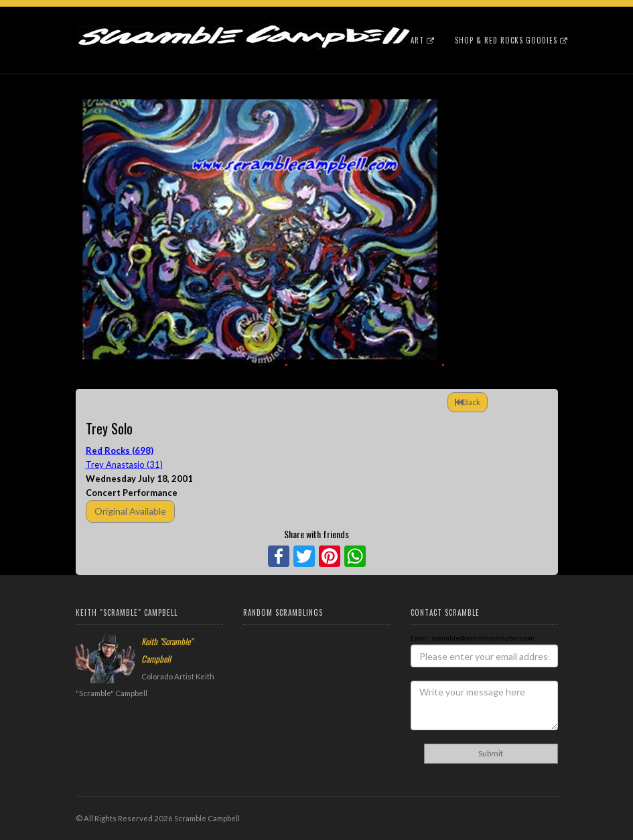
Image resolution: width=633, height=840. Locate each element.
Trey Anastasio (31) (124, 465)
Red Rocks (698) (120, 450)
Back (468, 402)
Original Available (130, 511)
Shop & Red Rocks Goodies (511, 40)
